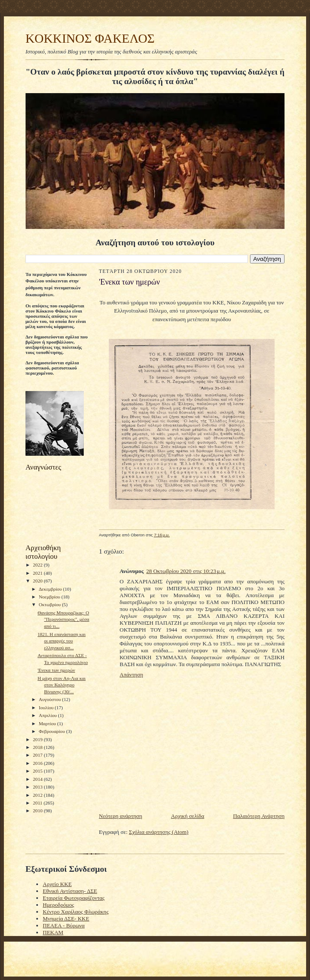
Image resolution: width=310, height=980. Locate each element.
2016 (38, 763)
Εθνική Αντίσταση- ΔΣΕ (70, 891)
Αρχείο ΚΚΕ (57, 884)
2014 (38, 779)
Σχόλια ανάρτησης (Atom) (159, 832)
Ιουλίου (47, 708)
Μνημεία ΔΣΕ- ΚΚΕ (66, 919)
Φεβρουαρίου (53, 731)
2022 (38, 565)
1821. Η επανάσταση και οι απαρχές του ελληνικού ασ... (62, 641)
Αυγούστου (51, 699)
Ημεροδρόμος (59, 905)
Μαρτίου (48, 723)
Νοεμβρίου (50, 597)
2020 (38, 581)
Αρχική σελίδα (188, 816)
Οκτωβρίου (51, 604)
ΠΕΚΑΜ (53, 932)
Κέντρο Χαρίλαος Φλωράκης (76, 912)
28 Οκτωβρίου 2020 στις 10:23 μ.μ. (186, 571)
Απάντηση (131, 675)
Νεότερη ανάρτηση (120, 816)
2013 (38, 787)
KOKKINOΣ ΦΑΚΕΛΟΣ (90, 38)
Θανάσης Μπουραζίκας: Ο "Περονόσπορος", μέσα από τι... (63, 619)
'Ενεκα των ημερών (56, 670)
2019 (38, 739)
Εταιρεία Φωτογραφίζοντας (74, 898)
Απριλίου (49, 715)
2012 (38, 795)
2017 (38, 755)
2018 (38, 747)
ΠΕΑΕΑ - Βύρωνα (64, 925)
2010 (38, 811)
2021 (38, 573)
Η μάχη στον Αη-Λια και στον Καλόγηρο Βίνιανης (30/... (62, 685)
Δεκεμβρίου (51, 589)
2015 (38, 771)
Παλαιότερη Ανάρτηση (259, 816)
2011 (38, 803)
